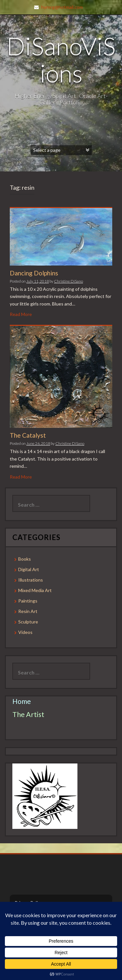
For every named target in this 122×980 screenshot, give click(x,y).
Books (25, 559)
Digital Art (29, 569)
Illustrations (31, 580)
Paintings (28, 601)
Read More (21, 314)
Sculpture (28, 622)
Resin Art (28, 611)
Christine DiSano (68, 281)
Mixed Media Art (35, 590)
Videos (25, 632)
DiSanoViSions (61, 59)
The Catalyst (28, 435)
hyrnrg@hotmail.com (62, 7)
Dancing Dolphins (34, 273)
